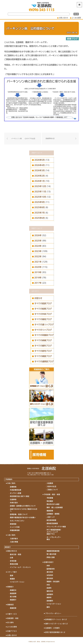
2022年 (38, 256)
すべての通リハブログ (44, 325)
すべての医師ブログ (43, 303)
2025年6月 (40, 218)
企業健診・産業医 (53, 514)
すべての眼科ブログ (43, 346)
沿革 (12, 558)
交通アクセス (12, 631)
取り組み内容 (51, 554)
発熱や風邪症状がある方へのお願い (23, 517)
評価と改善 (51, 557)
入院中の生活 (51, 486)
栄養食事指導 (15, 530)
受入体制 (13, 597)
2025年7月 (40, 213)
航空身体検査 (51, 520)
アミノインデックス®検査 (56, 527)
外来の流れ (14, 503)
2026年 (38, 235)
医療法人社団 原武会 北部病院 (37, 642)
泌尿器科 (50, 594)
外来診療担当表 (16, 490)
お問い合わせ (63, 18)
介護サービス (12, 614)
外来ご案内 (11, 483)
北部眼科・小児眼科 (52, 628)
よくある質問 (76, 18)
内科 (48, 566)
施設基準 (13, 593)
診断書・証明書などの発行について (23, 506)
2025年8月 (40, 207)
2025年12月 (40, 186)
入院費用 (50, 483)
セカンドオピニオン (17, 521)
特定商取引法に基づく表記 (20, 496)
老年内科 (50, 578)
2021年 (38, 262)
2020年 (38, 267)
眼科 (48, 607)
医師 (12, 576)
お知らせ (38, 298)
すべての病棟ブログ (43, 340)
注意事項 (13, 500)
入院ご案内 (11, 535)
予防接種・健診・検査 (52, 494)
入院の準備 (14, 542)
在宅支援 (13, 561)
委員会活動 (14, 564)
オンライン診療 (16, 493)
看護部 (12, 579)
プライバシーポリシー (53, 613)
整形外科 (50, 591)
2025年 (38, 241)
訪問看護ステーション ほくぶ (56, 619)
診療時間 (13, 487)
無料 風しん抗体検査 (55, 507)
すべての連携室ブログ (44, 361)
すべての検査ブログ (43, 356)
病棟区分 (13, 590)
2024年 (38, 246)
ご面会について (52, 490)
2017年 (38, 283)
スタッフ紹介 (12, 572)
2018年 (38, 278)
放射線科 (50, 601)
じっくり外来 (15, 527)
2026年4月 (40, 165)
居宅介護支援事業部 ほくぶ (55, 632)
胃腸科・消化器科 (53, 582)
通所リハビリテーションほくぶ (57, 624)
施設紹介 (13, 600)
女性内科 (50, 575)
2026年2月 (40, 176)
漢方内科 (50, 572)
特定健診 (50, 501)
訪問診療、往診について (19, 514)
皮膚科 (49, 588)
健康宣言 (13, 608)
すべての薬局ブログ (43, 319)
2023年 (38, 251)
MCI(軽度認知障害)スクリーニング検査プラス (54, 532)
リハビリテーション (17, 582)
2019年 (38, 272)
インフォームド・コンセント (20, 567)
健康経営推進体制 (53, 551)
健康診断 (50, 511)
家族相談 (13, 524)
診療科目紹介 (49, 562)
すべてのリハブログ (43, 330)
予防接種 (50, 498)
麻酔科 (49, 597)
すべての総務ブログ (43, 309)
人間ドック (51, 517)
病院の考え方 (12, 551)
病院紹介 (8, 547)
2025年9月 (40, 202)
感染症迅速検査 (52, 523)
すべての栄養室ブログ (44, 335)
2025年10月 (40, 197)
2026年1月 (40, 181)
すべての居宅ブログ (43, 351)
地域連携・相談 (13, 618)
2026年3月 (40, 170)
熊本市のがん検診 (53, 504)
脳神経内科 (51, 569)
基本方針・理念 (16, 554)
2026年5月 (40, 160)
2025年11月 (40, 192)
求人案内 (10, 622)
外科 (48, 585)
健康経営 (11, 605)
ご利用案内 (8, 479)
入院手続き (14, 539)
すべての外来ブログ (43, 314)
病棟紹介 (11, 587)
